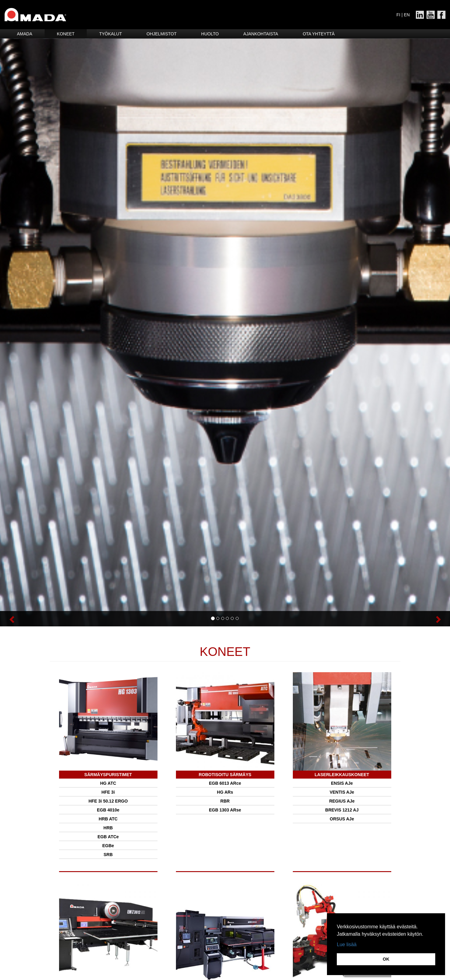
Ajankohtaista (261, 34)
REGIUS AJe (342, 801)
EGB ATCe (108, 837)
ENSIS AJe (342, 783)
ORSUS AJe (342, 819)
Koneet (66, 34)
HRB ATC (108, 819)
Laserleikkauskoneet (342, 775)
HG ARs (225, 792)
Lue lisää (347, 944)
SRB (108, 855)
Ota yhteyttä (319, 34)
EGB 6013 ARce (225, 783)
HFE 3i (108, 792)
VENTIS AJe (342, 792)
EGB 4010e (108, 810)
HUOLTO (210, 34)
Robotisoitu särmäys (225, 775)
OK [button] (386, 959)
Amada (25, 34)
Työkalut (110, 34)
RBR (225, 801)
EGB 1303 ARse (225, 810)
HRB (108, 828)
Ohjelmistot (161, 34)
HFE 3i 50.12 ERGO (108, 801)
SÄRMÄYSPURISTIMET (108, 775)
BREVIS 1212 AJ (342, 810)
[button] (34, 619)
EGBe (108, 846)
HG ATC (108, 783)
